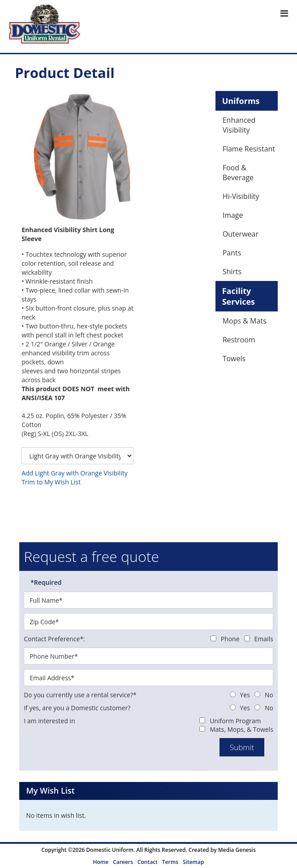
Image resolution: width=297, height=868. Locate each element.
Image (233, 215)
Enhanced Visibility (239, 125)
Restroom (239, 340)
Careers (123, 862)
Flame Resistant (249, 149)
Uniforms (241, 101)
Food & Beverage (238, 173)
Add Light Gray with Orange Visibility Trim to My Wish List (75, 477)
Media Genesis (237, 850)
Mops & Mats (245, 321)
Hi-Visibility (241, 196)
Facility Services (239, 296)
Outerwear (241, 234)
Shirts (232, 272)
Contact (148, 862)
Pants (232, 253)
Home (101, 862)
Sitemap (193, 862)
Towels (234, 358)
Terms (170, 862)
